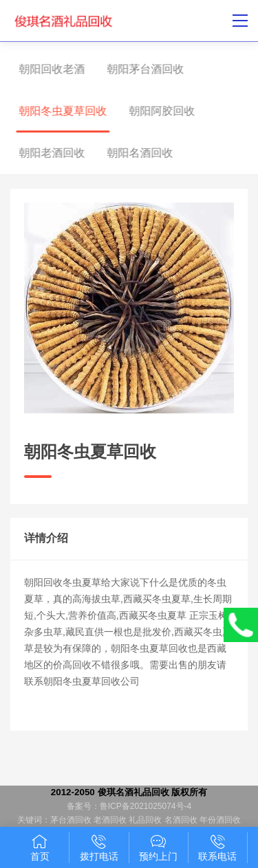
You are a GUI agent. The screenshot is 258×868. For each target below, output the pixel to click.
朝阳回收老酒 (45, 69)
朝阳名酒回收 (133, 153)
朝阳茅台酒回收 (138, 69)
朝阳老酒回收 (45, 153)
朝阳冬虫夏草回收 (56, 111)
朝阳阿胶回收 (155, 111)
